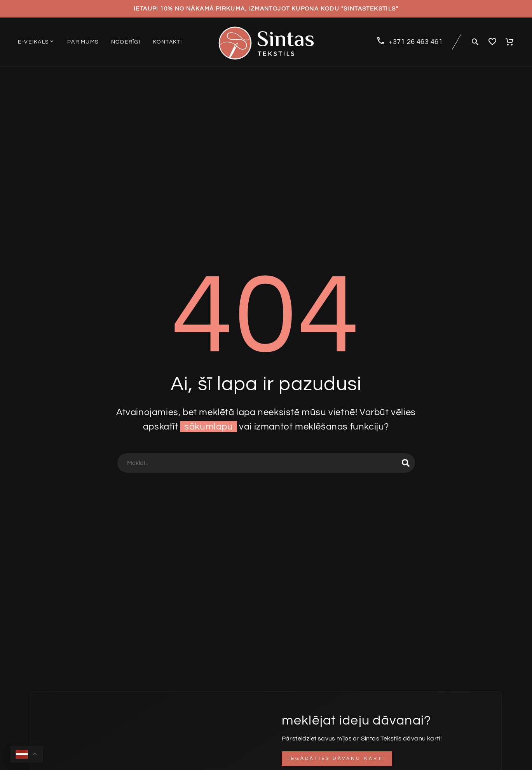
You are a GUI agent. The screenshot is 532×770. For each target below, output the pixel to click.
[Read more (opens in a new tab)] (409, 42)
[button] (475, 42)
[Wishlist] (492, 42)
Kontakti (167, 42)
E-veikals (36, 42)
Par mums (83, 42)
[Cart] (509, 42)
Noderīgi (126, 42)
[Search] (266, 463)
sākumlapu (208, 427)
